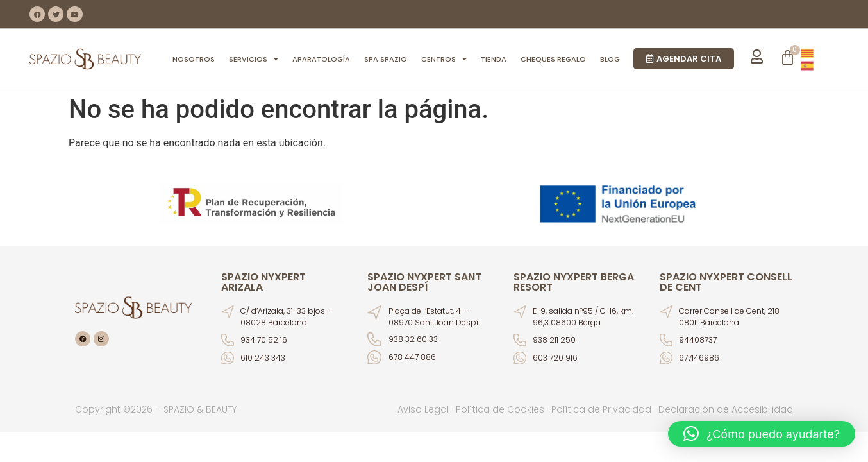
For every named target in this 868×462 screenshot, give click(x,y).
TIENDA (494, 59)
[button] (762, 434)
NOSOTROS (194, 59)
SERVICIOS (254, 59)
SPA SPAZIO (386, 59)
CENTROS (444, 59)
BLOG (610, 59)
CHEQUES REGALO (553, 59)
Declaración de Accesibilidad (726, 409)
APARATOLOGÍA (321, 59)
